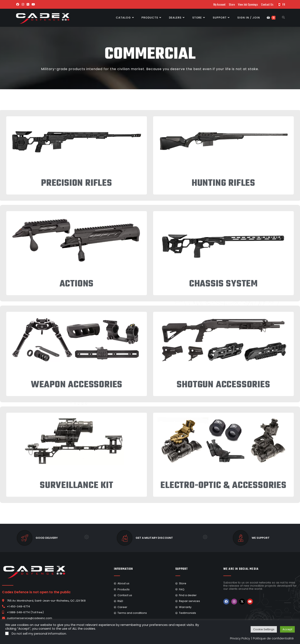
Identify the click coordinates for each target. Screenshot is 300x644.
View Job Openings (248, 4)
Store (232, 4)
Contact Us (267, 4)
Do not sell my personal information (39, 634)
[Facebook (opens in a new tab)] (18, 4)
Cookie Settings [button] (264, 629)
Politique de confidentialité (273, 638)
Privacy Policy (240, 638)
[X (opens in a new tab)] (28, 4)
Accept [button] (287, 629)
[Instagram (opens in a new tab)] (23, 4)
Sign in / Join (249, 18)
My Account (219, 4)
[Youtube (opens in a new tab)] (33, 4)
